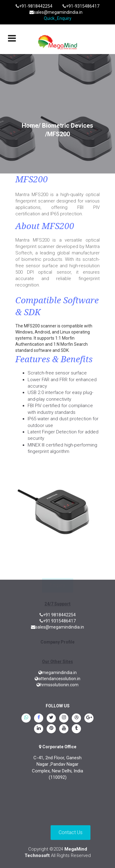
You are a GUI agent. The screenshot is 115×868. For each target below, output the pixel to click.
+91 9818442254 (58, 615)
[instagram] (64, 719)
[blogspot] (76, 719)
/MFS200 (57, 134)
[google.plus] (89, 719)
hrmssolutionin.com (57, 685)
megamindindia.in (57, 673)
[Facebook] (39, 719)
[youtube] (64, 729)
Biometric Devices (68, 126)
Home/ (31, 126)
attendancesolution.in (57, 679)
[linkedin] (39, 729)
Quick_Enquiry (58, 18)
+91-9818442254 (34, 6)
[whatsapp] (26, 719)
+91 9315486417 (58, 621)
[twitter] (51, 719)
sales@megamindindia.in (56, 12)
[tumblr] (76, 729)
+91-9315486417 (81, 6)
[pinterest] (51, 729)
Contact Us (71, 832)
